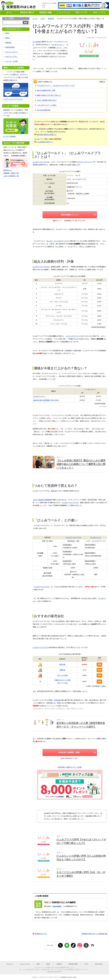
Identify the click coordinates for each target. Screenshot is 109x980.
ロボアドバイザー (11, 57)
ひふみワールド (96, 537)
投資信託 (51, 19)
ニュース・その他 (11, 61)
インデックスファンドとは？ (13, 99)
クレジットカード (11, 52)
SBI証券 (62, 670)
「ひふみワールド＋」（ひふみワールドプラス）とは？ (56, 85)
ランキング (10, 964)
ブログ (43, 19)
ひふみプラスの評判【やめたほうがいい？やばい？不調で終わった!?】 (81, 841)
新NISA (54, 491)
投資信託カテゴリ (41, 934)
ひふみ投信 (37, 42)
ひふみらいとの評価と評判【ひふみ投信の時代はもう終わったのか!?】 (81, 858)
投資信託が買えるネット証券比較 (93, 934)
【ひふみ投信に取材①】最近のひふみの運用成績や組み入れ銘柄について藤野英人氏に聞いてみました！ (81, 464)
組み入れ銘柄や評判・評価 (46, 90)
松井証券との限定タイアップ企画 (70, 767)
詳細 (44, 7)
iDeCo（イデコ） (100, 12)
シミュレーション (64, 12)
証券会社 (59, 964)
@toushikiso (57, 906)
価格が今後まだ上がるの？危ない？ (49, 95)
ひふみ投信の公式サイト (45, 142)
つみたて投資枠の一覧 (11, 176)
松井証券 (62, 664)
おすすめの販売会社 (44, 110)
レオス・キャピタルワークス (58, 241)
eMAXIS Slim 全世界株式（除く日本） (46, 400)
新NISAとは (7, 170)
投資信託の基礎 (45, 12)
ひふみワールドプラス (40, 162)
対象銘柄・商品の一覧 (11, 173)
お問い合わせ (99, 964)
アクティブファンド (85, 162)
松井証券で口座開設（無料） (70, 752)
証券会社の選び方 (27, 12)
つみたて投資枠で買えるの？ (47, 100)
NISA (7, 33)
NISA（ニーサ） (82, 12)
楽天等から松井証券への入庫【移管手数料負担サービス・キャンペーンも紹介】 (81, 725)
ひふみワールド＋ (58, 45)
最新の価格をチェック (70, 215)
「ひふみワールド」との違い (47, 105)
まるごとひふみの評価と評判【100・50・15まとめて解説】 (81, 874)
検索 (26, 23)
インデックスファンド (73, 336)
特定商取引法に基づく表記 (68, 977)
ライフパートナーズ (53, 971)
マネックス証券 (62, 675)
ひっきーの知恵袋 (9, 136)
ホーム (9, 12)
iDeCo (7, 38)
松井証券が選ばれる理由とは (46, 135)
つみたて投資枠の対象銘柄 (42, 500)
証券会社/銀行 (10, 47)
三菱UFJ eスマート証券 (62, 680)
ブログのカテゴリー (13, 29)
